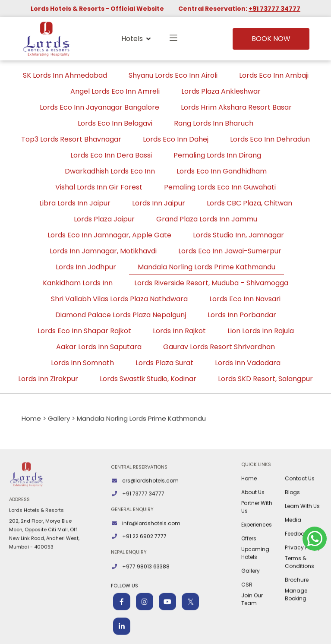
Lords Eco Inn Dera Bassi (111, 155)
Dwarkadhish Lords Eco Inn (110, 171)
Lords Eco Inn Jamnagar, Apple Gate (109, 235)
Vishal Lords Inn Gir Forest (99, 187)
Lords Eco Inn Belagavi (115, 123)
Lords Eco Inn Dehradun (270, 139)
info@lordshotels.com (151, 556)
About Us (253, 525)
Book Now (271, 39)
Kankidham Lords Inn (78, 283)
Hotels (136, 39)
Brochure (297, 612)
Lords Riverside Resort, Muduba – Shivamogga (211, 283)
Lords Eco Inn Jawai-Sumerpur (230, 251)
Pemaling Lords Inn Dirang (217, 155)
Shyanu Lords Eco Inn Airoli (173, 75)
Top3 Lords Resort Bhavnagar (71, 139)
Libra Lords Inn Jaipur (75, 203)
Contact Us (300, 511)
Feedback (298, 566)
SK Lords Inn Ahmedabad (65, 75)
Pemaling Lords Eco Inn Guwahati (220, 187)
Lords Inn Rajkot (179, 331)
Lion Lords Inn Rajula (261, 331)
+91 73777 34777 (274, 9)
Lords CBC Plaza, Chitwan (249, 203)
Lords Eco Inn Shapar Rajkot (84, 331)
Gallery (251, 603)
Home (249, 511)
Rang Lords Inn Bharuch (214, 123)
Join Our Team (252, 632)
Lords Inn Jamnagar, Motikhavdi (103, 251)
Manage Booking (296, 627)
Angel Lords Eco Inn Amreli (115, 91)
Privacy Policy (303, 580)
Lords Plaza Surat (164, 363)
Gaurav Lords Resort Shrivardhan (219, 347)
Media (293, 552)
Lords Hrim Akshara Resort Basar (236, 107)
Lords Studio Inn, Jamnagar (238, 235)
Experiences (257, 557)
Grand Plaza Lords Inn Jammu (207, 219)
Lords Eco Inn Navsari (245, 299)
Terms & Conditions (299, 595)
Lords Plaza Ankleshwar (221, 91)
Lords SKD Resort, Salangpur (265, 379)
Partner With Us (257, 539)
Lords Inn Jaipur (159, 203)
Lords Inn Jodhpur (86, 267)
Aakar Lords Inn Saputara (99, 347)
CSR (247, 617)
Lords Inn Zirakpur (48, 379)
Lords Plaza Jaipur (104, 219)
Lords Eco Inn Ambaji (274, 75)
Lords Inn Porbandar (242, 315)
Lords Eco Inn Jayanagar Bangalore (99, 107)
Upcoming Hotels (255, 586)
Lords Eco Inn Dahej (176, 139)
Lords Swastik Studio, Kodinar (148, 379)
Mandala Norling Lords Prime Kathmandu (206, 267)
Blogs (292, 525)
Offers (249, 571)
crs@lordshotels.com (150, 513)
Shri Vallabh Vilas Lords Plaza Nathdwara (119, 299)
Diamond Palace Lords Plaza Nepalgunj (121, 315)
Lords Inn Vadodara (248, 363)
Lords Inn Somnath (82, 363)
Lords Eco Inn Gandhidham (222, 171)
